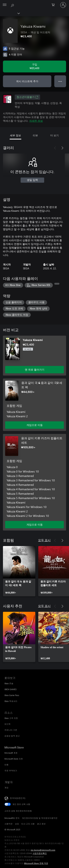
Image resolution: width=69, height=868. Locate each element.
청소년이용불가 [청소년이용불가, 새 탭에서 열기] (27, 97)
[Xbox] (10, 13)
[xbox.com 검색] (13, 5)
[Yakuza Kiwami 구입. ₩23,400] (34, 66)
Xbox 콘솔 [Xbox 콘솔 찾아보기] (9, 683)
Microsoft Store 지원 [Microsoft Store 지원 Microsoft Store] (14, 759)
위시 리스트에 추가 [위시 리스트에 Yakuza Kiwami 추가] (27, 81)
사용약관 (8, 824)
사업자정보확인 (40, 853)
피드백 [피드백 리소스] (7, 724)
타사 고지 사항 (28, 824)
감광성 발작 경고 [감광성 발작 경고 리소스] (12, 736)
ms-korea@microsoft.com (43, 850)
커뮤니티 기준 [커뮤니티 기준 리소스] (11, 730)
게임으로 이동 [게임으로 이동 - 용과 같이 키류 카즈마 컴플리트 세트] (35, 525)
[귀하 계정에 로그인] (63, 5)
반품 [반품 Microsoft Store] (6, 765)
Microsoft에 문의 (12, 818)
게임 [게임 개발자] (6, 788)
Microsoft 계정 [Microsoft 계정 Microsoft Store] (11, 753)
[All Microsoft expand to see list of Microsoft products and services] (5, 5)
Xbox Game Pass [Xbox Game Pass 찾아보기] (12, 695)
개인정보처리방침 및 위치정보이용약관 (40, 818)
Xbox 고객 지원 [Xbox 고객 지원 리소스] (11, 718)
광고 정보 (41, 824)
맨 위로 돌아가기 (35, 370)
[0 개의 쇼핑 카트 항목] (54, 5)
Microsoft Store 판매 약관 (36, 863)
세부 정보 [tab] (15, 135)
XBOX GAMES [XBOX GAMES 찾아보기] (10, 689)
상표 (17, 824)
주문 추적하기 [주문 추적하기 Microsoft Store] (11, 771)
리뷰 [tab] (35, 135)
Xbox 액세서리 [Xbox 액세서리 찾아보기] (11, 701)
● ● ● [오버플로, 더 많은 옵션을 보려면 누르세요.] (60, 81)
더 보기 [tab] (54, 135)
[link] (19, 571)
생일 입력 (32, 180)
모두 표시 (44, 540)
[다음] (62, 148)
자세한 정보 (36, 121)
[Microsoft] (34, 3)
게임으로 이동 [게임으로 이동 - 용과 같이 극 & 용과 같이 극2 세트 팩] (35, 425)
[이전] (55, 148)
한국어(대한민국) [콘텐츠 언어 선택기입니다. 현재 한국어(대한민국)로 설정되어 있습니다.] (18, 798)
